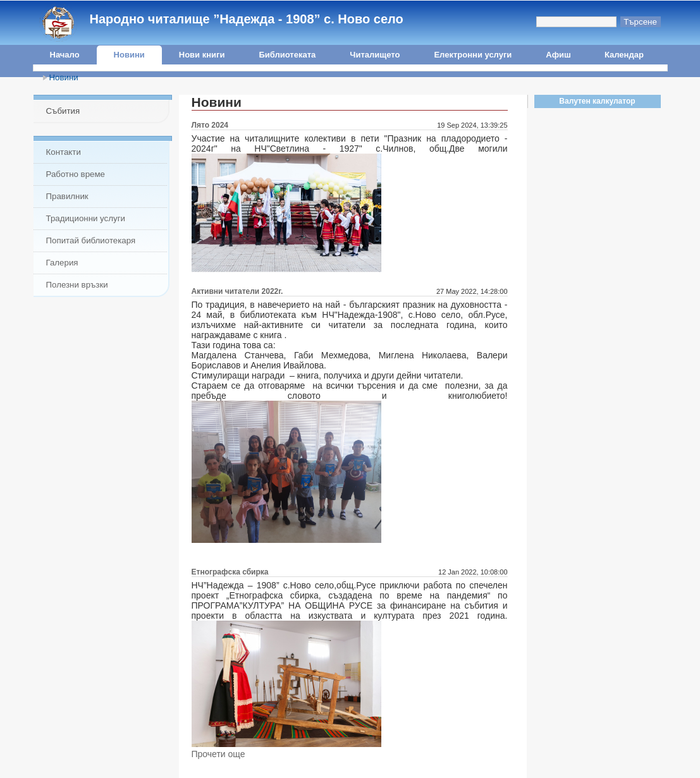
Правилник (67, 196)
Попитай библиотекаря (91, 240)
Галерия (62, 263)
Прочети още (218, 754)
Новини (129, 55)
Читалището (375, 55)
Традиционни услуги (86, 218)
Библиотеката (287, 55)
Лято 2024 (210, 125)
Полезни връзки (77, 285)
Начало (65, 55)
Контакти (64, 152)
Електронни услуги (473, 55)
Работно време (76, 174)
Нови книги (202, 55)
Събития (63, 111)
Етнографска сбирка (230, 572)
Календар (624, 55)
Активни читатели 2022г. (237, 291)
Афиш (558, 55)
